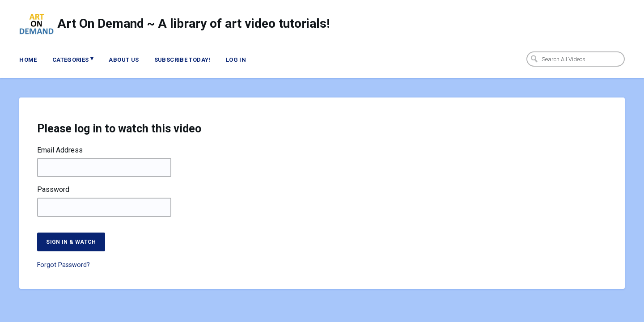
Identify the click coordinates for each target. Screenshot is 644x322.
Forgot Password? (64, 265)
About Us (124, 60)
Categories (73, 59)
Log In (236, 60)
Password (53, 190)
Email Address (60, 150)
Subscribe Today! (182, 60)
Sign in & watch (71, 242)
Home (28, 60)
